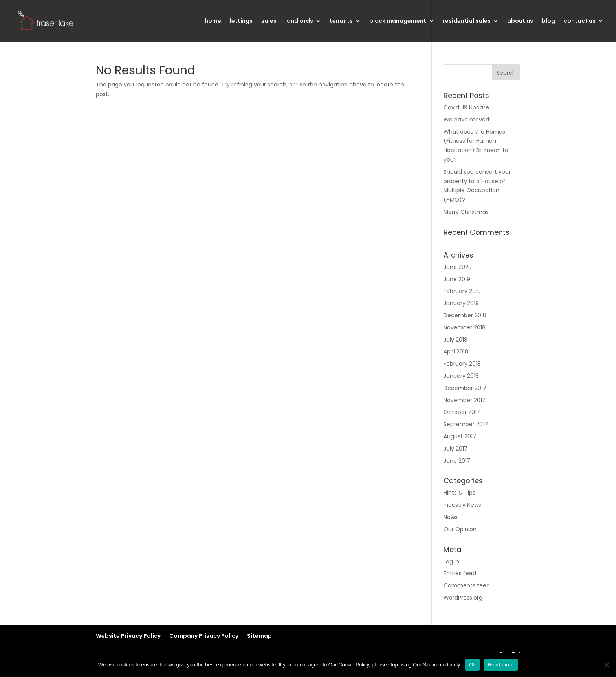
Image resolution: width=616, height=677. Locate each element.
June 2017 (457, 461)
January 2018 (461, 376)
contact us (580, 21)
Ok (472, 665)
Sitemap (259, 636)
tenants (341, 21)
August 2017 (460, 436)
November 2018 (465, 327)
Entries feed (460, 573)
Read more (501, 665)
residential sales (467, 21)
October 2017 (462, 412)
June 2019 (457, 279)
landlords (299, 21)
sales (269, 21)
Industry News (462, 505)
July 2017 (456, 449)
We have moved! (467, 120)
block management (398, 21)
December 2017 (465, 388)
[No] (606, 665)
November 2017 (465, 400)
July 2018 (456, 340)
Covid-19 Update (466, 107)
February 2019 (462, 291)
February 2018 (462, 364)
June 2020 (458, 267)
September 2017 (466, 424)
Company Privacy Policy (204, 636)
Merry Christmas (466, 212)
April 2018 (456, 351)
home (213, 21)
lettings (241, 21)
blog (548, 21)
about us (520, 21)
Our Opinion (460, 529)
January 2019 (461, 303)
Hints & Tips (459, 493)
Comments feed (467, 585)
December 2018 (465, 315)
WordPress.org (463, 598)
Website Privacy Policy (128, 636)
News (451, 517)
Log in (451, 561)
